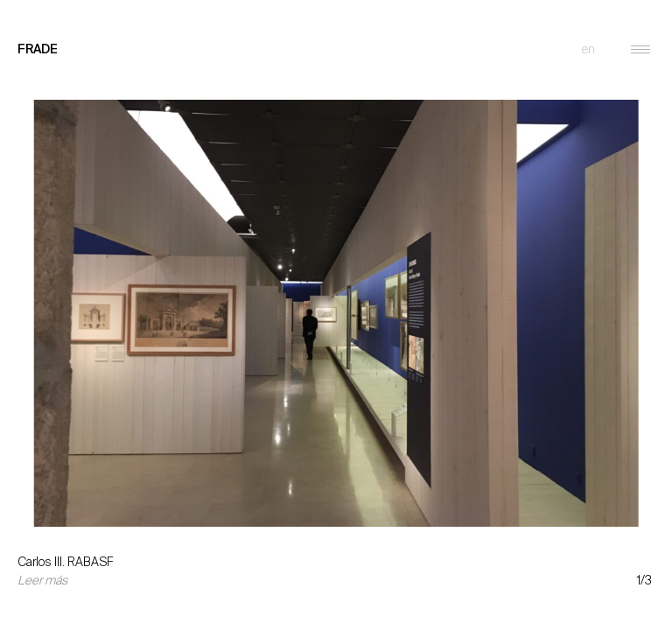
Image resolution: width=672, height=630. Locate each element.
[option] (336, 300)
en (588, 49)
